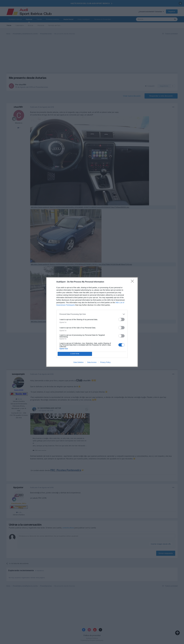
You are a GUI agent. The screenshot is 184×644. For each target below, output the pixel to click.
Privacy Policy (105, 362)
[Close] (133, 282)
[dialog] (92, 322)
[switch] (121, 319)
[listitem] (92, 314)
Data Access (92, 362)
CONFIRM (75, 354)
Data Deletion (79, 362)
